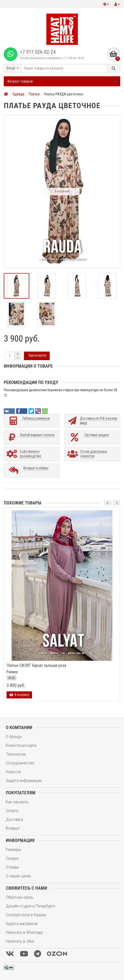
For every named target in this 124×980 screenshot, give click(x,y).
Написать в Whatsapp (24, 932)
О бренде (14, 737)
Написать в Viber (20, 941)
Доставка (14, 819)
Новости (13, 772)
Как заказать (17, 802)
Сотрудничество (20, 763)
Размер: (12, 672)
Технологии (16, 754)
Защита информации (24, 780)
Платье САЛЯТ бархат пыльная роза (36, 666)
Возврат (13, 828)
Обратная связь (20, 897)
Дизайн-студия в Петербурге (30, 906)
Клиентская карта (21, 745)
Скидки (12, 858)
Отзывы (12, 867)
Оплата (12, 811)
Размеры (13, 850)
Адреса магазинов (22, 924)
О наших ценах (18, 876)
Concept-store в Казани (26, 915)
